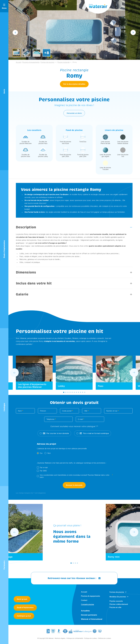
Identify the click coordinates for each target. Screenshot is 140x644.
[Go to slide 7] (76, 393)
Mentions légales (60, 639)
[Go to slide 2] (66, 393)
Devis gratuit (22, 599)
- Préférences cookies (104, 639)
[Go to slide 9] (81, 393)
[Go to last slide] (15, 32)
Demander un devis (74, 114)
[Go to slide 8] (78, 393)
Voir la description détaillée (74, 84)
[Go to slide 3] (68, 393)
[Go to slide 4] (70, 393)
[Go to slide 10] (83, 393)
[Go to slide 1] (64, 393)
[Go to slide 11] (85, 393)
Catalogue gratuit (24, 616)
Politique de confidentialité (75, 639)
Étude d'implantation (25, 608)
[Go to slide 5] (72, 393)
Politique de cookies (91, 639)
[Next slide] (133, 32)
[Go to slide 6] (74, 393)
